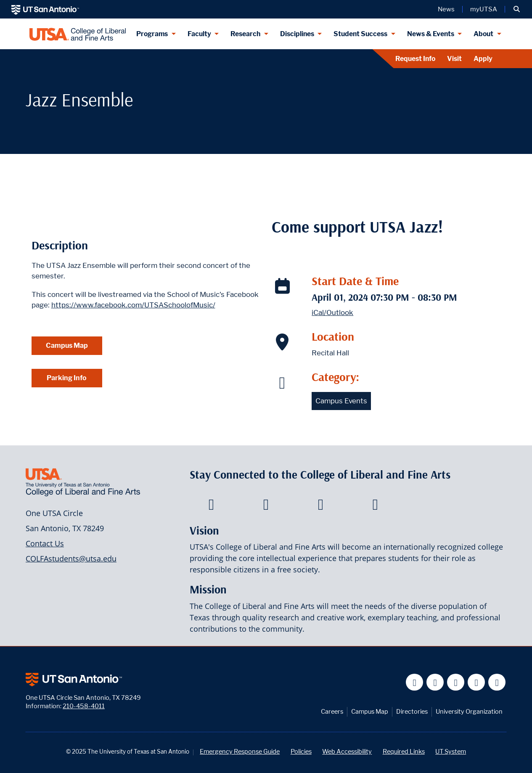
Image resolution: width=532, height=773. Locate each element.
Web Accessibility (347, 751)
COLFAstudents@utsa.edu (71, 559)
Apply (483, 59)
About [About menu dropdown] (483, 34)
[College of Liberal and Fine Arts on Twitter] (266, 507)
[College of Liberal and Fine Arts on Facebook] (211, 507)
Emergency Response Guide (240, 751)
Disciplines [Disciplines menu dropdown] (297, 34)
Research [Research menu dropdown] (245, 34)
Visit (454, 59)
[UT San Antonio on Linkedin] (476, 682)
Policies (301, 751)
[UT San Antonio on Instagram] (497, 682)
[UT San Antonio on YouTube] (456, 682)
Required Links (404, 751)
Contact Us (45, 543)
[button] (517, 9)
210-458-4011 (84, 706)
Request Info (415, 59)
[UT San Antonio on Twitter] (435, 682)
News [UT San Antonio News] (446, 9)
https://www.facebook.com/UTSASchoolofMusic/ (133, 305)
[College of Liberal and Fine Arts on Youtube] (321, 507)
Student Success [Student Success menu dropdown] (360, 34)
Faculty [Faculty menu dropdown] (199, 34)
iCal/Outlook (332, 312)
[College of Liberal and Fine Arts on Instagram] (375, 507)
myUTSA (484, 9)
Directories (412, 711)
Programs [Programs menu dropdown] (152, 34)
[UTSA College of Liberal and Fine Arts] (78, 34)
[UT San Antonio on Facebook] (414, 682)
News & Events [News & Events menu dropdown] (431, 34)
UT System (451, 751)
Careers (332, 711)
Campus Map (67, 345)
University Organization (469, 711)
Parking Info (67, 378)
